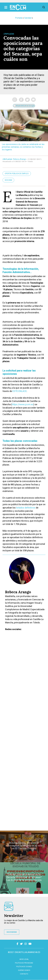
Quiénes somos (24, 970)
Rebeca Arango (20, 159)
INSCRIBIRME (12, 932)
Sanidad (28, 18)
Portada (19, 18)
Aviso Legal (24, 959)
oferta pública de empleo (17, 174)
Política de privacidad (24, 963)
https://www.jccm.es (23, 404)
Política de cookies (24, 967)
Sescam (8, 180)
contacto (24, 974)
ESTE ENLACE (20, 391)
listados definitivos (26, 508)
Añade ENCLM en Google (24, 106)
